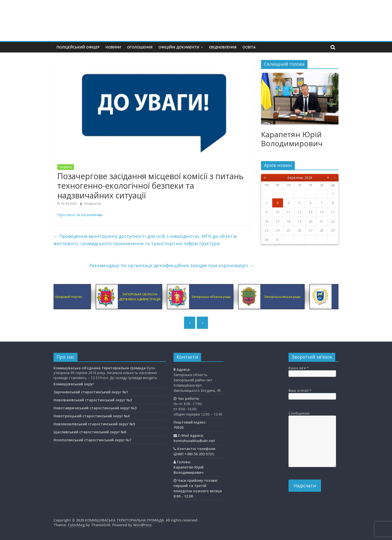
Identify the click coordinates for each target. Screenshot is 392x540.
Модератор (93, 204)
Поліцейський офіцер (78, 47)
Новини (113, 47)
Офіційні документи (179, 47)
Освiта (249, 47)
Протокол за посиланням (80, 215)
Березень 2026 (300, 178)
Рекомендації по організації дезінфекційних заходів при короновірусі (171, 265)
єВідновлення (223, 47)
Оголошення (140, 47)
